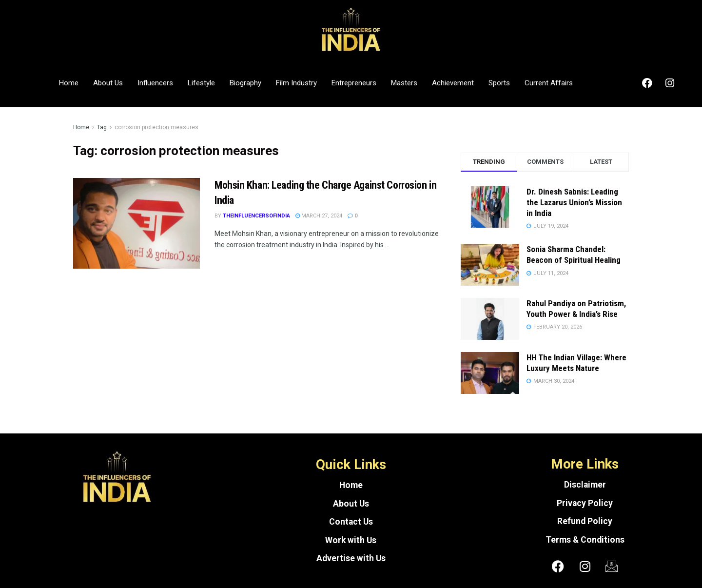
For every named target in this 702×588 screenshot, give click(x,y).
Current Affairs (549, 83)
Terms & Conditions (585, 540)
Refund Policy (585, 521)
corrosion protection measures (156, 127)
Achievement (453, 83)
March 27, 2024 (319, 216)
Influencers (155, 83)
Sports (499, 83)
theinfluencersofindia (256, 216)
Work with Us (351, 540)
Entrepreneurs (354, 83)
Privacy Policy (585, 503)
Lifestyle (201, 83)
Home (69, 83)
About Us (108, 83)
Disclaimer (585, 485)
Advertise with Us (351, 558)
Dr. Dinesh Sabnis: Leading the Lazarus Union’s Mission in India (574, 202)
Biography (245, 83)
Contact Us (351, 522)
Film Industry (296, 83)
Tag (102, 127)
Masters (404, 83)
